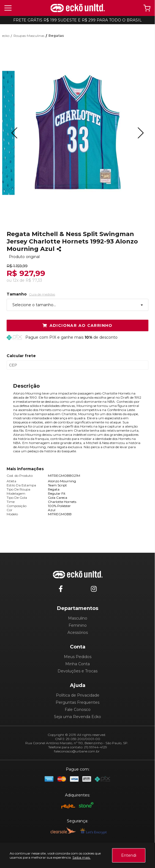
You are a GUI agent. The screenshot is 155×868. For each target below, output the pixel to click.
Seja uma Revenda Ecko (77, 717)
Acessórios (78, 632)
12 (16, 280)
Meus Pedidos (78, 657)
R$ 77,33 (34, 280)
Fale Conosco (78, 710)
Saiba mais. (81, 857)
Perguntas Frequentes (77, 702)
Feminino (78, 625)
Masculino (78, 618)
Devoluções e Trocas (77, 671)
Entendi (129, 855)
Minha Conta (77, 664)
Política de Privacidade (78, 695)
